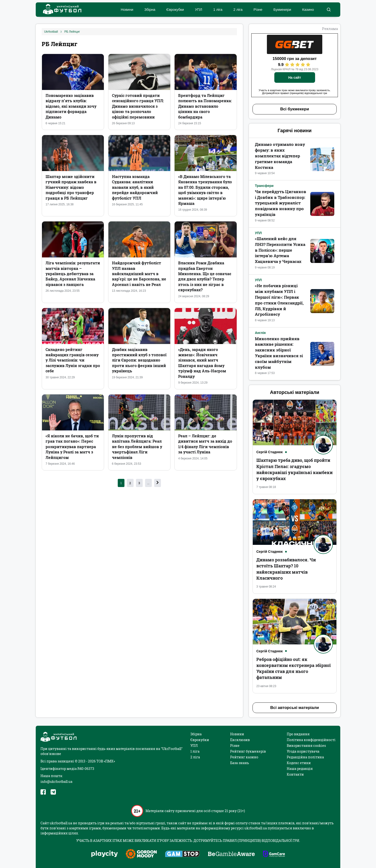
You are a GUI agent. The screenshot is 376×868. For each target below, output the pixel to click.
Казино (308, 9)
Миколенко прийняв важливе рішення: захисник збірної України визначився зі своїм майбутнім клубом (279, 353)
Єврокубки (175, 9)
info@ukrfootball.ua (56, 782)
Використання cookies (306, 746)
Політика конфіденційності (311, 740)
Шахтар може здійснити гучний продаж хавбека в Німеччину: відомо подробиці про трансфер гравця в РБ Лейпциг (71, 187)
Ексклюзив (240, 740)
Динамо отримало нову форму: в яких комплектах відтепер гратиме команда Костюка (280, 156)
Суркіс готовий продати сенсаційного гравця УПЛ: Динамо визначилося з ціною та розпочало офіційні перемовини (138, 106)
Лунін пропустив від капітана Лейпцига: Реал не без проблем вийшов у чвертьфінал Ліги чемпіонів (137, 447)
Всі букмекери (294, 109)
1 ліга (218, 9)
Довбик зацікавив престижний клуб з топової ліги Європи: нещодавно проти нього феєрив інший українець (139, 360)
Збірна (150, 9)
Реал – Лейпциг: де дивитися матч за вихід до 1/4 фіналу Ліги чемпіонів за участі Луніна (205, 444)
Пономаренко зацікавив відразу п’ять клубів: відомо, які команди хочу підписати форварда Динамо (71, 106)
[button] (329, 10)
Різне (258, 9)
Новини (127, 9)
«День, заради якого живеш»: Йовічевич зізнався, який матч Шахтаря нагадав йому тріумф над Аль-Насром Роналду (202, 363)
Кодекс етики (299, 763)
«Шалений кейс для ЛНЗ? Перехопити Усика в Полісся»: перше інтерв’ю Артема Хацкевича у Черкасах (280, 250)
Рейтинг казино (244, 757)
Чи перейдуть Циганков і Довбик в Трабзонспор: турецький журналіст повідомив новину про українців (281, 203)
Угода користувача (303, 751)
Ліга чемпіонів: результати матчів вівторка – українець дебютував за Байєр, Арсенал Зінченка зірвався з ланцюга (73, 274)
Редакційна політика (305, 757)
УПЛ (199, 9)
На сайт (295, 77)
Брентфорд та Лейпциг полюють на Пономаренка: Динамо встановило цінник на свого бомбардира (205, 106)
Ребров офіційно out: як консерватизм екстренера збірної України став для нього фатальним (294, 668)
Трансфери (264, 186)
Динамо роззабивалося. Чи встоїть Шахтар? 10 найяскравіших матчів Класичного (286, 569)
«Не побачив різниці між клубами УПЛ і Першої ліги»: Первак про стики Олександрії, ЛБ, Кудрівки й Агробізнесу (279, 300)
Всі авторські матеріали (295, 708)
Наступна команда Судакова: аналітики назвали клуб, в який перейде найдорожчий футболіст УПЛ (135, 187)
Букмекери (282, 9)
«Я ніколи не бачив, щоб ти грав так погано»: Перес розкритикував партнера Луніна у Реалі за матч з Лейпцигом (72, 447)
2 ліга (238, 9)
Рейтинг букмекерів (248, 751)
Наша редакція (300, 769)
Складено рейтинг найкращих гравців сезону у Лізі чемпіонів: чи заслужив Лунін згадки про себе (73, 360)
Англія (260, 333)
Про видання (298, 734)
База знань (240, 763)
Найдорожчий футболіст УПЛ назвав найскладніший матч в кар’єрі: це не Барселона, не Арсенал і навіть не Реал (139, 274)
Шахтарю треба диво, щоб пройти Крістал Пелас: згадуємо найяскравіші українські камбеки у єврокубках (294, 469)
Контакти (295, 774)
